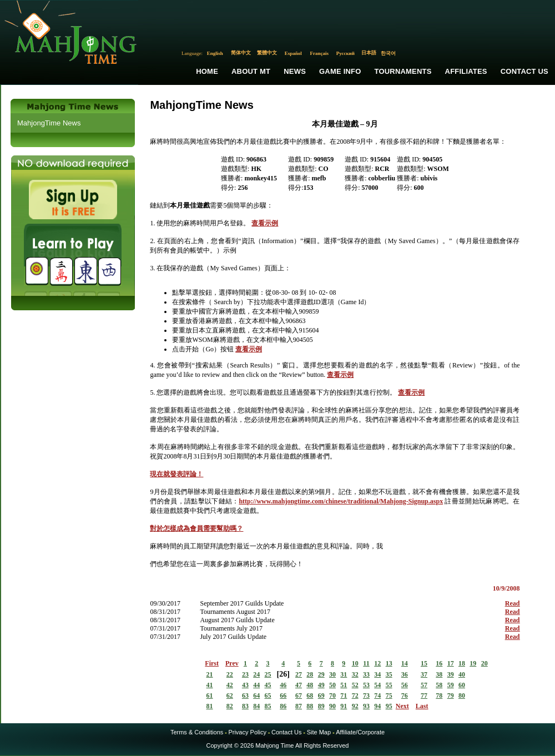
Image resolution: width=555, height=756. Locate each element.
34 (377, 674)
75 (389, 695)
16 (439, 663)
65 (268, 695)
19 (473, 663)
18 (462, 663)
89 (321, 706)
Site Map (319, 732)
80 (462, 695)
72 (355, 695)
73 (366, 695)
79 (451, 695)
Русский (345, 53)
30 (332, 674)
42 (230, 685)
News (295, 71)
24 (256, 674)
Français (320, 53)
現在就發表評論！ (176, 474)
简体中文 (241, 53)
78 (439, 695)
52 (355, 685)
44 (256, 685)
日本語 (369, 53)
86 (283, 706)
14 (405, 663)
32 (355, 674)
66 (283, 695)
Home (207, 71)
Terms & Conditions (197, 732)
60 (462, 685)
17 (451, 663)
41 (210, 685)
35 (389, 674)
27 (299, 674)
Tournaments (403, 71)
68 (310, 695)
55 (389, 685)
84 (256, 706)
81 (210, 706)
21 (210, 674)
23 (245, 674)
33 (366, 674)
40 (462, 674)
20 (485, 663)
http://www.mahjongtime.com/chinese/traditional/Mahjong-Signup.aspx (341, 501)
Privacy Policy (247, 732)
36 (405, 674)
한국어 (388, 53)
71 (344, 695)
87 (299, 706)
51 (344, 685)
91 (344, 706)
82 (230, 706)
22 (230, 674)
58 (439, 685)
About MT (251, 71)
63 (245, 695)
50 (332, 685)
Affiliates (466, 71)
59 (451, 685)
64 (256, 695)
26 (283, 674)
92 (355, 706)
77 (424, 695)
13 (389, 663)
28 (310, 674)
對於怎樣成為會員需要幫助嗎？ (196, 528)
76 (405, 695)
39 (451, 674)
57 (424, 685)
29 (321, 674)
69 (321, 695)
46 (283, 685)
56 (405, 685)
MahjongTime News (49, 123)
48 (310, 685)
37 (424, 674)
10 (355, 663)
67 (299, 695)
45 (268, 685)
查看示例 (265, 223)
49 (321, 685)
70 (332, 695)
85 (268, 706)
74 (377, 695)
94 (377, 706)
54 (377, 685)
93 (366, 706)
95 (389, 706)
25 (268, 674)
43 (245, 685)
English (215, 53)
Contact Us (524, 71)
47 (299, 685)
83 (245, 706)
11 (366, 663)
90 (332, 706)
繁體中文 (267, 53)
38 (439, 674)
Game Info (340, 71)
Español (293, 53)
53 (366, 685)
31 (344, 674)
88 (310, 706)
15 (424, 663)
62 (230, 695)
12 (377, 663)
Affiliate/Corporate (360, 732)
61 (210, 695)
